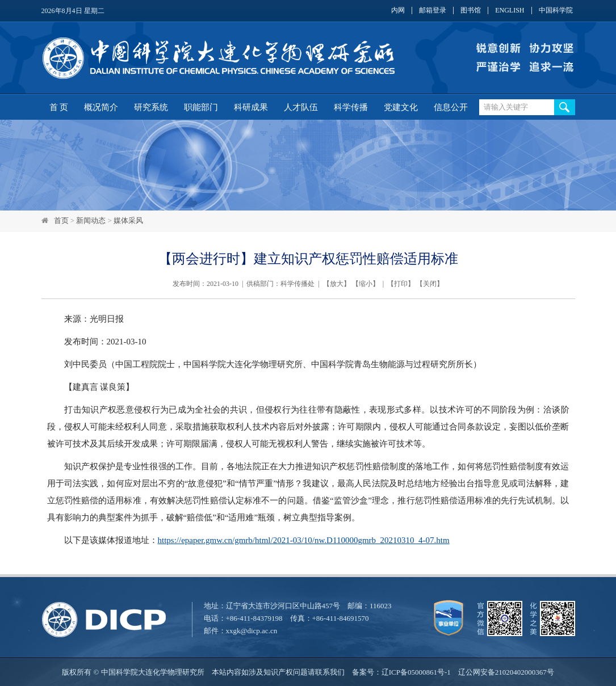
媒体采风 (128, 220)
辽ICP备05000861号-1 (416, 672)
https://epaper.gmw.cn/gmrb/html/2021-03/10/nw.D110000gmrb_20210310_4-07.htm (304, 540)
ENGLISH (510, 10)
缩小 (366, 284)
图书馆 (471, 10)
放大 (337, 284)
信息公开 (451, 107)
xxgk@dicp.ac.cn (252, 631)
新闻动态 (91, 220)
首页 (61, 220)
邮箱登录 (433, 10)
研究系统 (151, 107)
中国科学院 (556, 10)
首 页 (59, 107)
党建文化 (401, 107)
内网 (398, 10)
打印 (401, 284)
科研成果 (251, 107)
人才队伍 (301, 107)
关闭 (430, 284)
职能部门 (201, 107)
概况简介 (101, 107)
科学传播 (351, 107)
